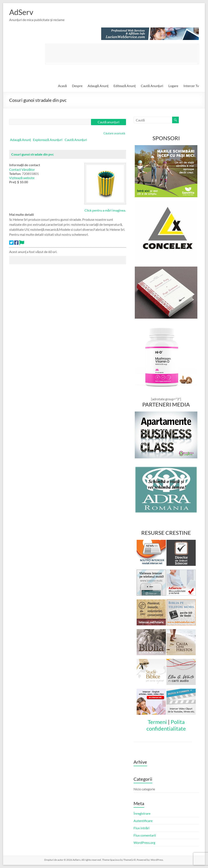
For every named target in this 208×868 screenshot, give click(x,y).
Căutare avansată (114, 133)
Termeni (157, 722)
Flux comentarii (145, 835)
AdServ (21, 12)
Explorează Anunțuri (48, 140)
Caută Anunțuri (152, 86)
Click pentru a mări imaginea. (105, 210)
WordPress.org (144, 842)
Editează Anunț (124, 86)
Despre (77, 86)
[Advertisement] (122, 54)
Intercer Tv (191, 86)
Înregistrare (142, 813)
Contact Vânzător (22, 169)
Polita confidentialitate (166, 725)
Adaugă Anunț (98, 86)
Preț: (13, 182)
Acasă (62, 86)
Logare (173, 86)
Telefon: (15, 174)
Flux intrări (142, 828)
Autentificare (143, 821)
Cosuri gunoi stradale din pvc (33, 154)
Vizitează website (22, 178)
